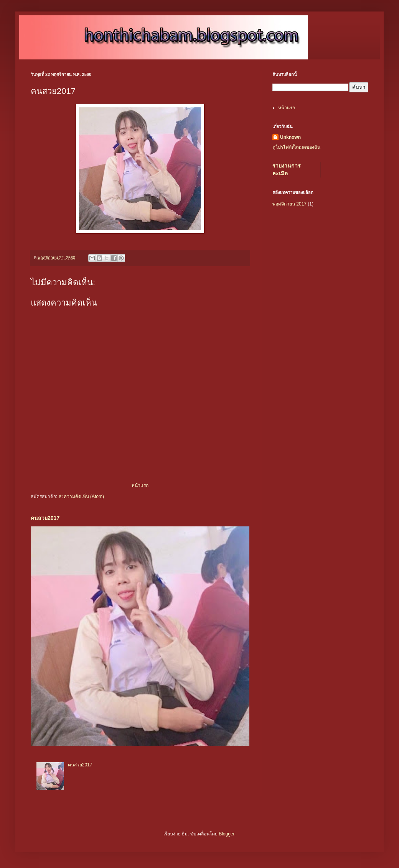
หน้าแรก (140, 485)
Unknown (290, 137)
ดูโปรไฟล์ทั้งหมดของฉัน (296, 147)
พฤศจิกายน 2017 (289, 204)
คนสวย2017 (45, 518)
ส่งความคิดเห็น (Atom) (81, 496)
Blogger (227, 834)
